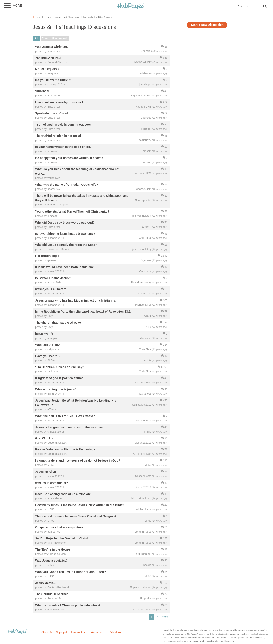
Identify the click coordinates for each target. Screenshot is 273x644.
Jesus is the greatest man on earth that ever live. (70, 427)
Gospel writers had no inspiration (59, 527)
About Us (47, 632)
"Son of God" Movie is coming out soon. (64, 125)
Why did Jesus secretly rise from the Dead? (66, 245)
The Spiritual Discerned (52, 594)
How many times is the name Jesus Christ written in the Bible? (80, 505)
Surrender (42, 91)
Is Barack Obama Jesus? (53, 278)
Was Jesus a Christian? (52, 47)
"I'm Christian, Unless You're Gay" (59, 367)
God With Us (44, 438)
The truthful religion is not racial (58, 136)
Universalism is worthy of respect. (59, 102)
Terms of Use (78, 632)
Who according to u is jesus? (56, 389)
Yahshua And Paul (48, 58)
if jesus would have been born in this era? (65, 267)
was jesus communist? (52, 483)
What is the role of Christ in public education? (68, 605)
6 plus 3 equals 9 (47, 69)
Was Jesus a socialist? (51, 561)
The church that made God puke (58, 323)
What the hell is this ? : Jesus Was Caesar (65, 416)
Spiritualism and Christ (52, 114)
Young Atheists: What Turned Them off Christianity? (72, 211)
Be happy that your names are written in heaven (69, 158)
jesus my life (44, 334)
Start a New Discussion (207, 25)
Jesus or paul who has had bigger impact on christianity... (76, 300)
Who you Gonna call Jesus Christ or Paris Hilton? (70, 572)
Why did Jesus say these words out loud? (65, 223)
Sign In (244, 6)
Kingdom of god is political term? (59, 378)
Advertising (116, 632)
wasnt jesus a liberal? (51, 289)
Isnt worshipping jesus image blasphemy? (65, 234)
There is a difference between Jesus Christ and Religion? (76, 516)
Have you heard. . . (48, 356)
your (45, 38)
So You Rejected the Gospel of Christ (62, 539)
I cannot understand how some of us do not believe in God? (78, 461)
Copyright (61, 632)
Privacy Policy (98, 632)
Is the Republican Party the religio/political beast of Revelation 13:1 (83, 312)
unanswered (60, 38)
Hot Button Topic (47, 256)
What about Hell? (47, 345)
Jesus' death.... (46, 583)
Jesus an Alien (46, 472)
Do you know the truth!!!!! (53, 80)
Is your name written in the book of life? (63, 147)
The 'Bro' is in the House (53, 550)
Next (165, 617)
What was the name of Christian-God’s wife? (67, 185)
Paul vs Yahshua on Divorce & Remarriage (65, 450)
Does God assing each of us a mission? (63, 494)
